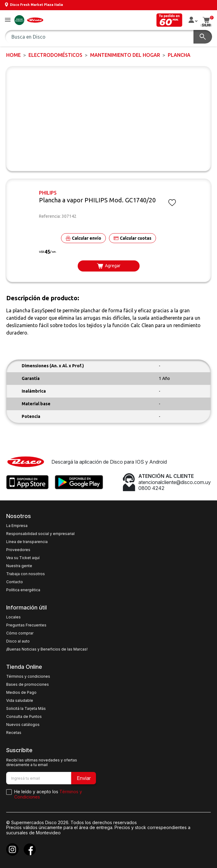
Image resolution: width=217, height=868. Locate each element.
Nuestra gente (19, 566)
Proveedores (18, 550)
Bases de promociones (28, 685)
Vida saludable (20, 701)
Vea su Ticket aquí (23, 558)
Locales (13, 617)
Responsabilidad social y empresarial (40, 534)
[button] (8, 20)
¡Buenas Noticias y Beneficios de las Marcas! (47, 649)
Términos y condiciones (28, 676)
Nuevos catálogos (23, 725)
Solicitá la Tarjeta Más (26, 709)
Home (13, 55)
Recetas (14, 733)
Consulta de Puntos (24, 717)
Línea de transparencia (27, 542)
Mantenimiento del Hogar (125, 55)
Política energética (23, 590)
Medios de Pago (21, 693)
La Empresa (17, 526)
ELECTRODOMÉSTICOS (55, 55)
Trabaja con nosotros (26, 574)
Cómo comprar (20, 633)
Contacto (15, 582)
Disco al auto (18, 641)
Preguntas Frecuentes (26, 625)
